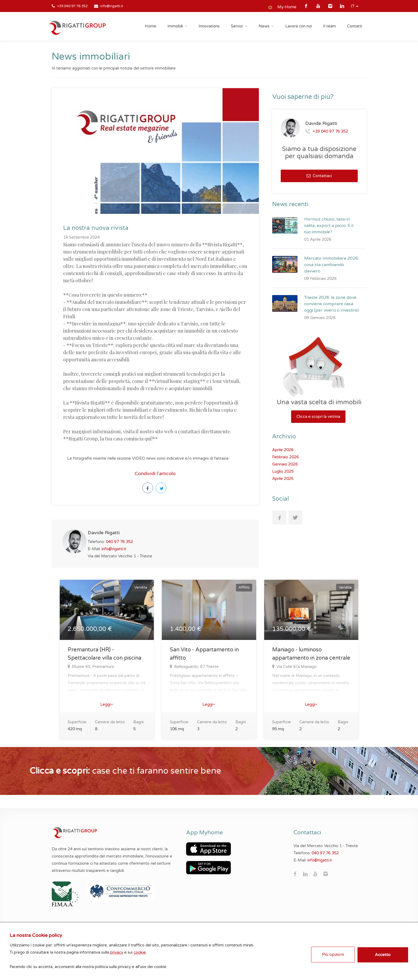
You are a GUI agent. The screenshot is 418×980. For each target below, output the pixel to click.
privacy (118, 951)
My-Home (287, 7)
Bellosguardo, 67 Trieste (196, 667)
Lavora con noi (299, 26)
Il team (329, 26)
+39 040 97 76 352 (72, 6)
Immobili (175, 26)
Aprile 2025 (283, 479)
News (264, 26)
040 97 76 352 (119, 542)
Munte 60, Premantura (92, 667)
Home (150, 26)
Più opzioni (332, 953)
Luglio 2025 (283, 471)
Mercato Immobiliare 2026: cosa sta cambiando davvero (331, 265)
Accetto (382, 954)
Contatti (355, 26)
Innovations (209, 26)
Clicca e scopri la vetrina (318, 416)
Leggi (107, 704)
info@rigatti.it (112, 6)
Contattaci (319, 176)
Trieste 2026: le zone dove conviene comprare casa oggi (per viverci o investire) (331, 304)
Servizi (237, 26)
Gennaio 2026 (285, 464)
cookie (141, 951)
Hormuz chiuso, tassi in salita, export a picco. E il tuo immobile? (329, 226)
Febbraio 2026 (286, 457)
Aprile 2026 (283, 450)
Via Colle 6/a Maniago (296, 667)
